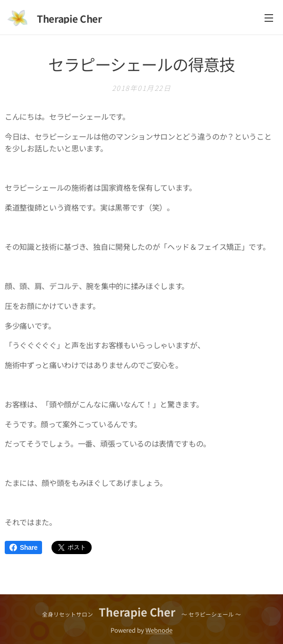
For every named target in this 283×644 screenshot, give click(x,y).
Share (23, 547)
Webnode (159, 630)
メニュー (269, 18)
